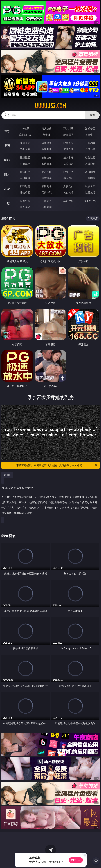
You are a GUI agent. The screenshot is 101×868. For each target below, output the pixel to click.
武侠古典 (90, 186)
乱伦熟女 (68, 163)
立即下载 (76, 860)
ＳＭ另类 (90, 149)
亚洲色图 (47, 172)
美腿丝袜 (25, 178)
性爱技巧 (90, 192)
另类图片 (90, 178)
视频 (7, 146)
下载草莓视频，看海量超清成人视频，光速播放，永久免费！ (57, 465)
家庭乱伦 (47, 186)
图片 (7, 174)
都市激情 (25, 186)
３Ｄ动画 (90, 143)
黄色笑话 (68, 192)
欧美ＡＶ (68, 143)
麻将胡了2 (25, 135)
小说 (7, 189)
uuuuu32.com (50, 106)
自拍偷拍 (47, 143)
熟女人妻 (25, 149)
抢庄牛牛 (90, 135)
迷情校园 (25, 192)
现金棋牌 (68, 135)
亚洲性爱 (25, 157)
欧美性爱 (90, 157)
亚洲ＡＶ (25, 143)
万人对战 (68, 128)
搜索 (92, 115)
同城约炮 (25, 201)
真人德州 (47, 128)
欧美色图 (68, 172)
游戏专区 (90, 128)
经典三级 (47, 163)
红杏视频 (25, 207)
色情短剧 (47, 207)
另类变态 (90, 163)
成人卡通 (68, 157)
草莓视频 (68, 201)
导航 (7, 203)
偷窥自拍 (25, 172)
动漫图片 (90, 172)
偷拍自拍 (47, 157)
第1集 (7, 475)
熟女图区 (68, 178)
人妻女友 (68, 186)
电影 (7, 160)
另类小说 (47, 192)
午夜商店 (47, 201)
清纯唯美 (47, 178)
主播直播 (68, 149)
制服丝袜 (25, 163)
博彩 (7, 131)
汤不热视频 (90, 201)
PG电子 (25, 128)
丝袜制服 (47, 149)
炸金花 (47, 135)
